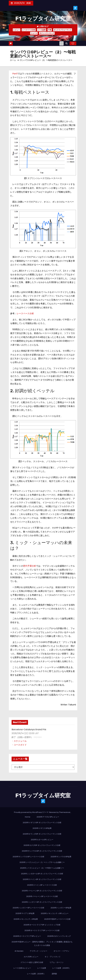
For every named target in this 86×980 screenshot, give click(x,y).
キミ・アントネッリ (53, 957)
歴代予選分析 (30, 566)
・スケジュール (19, 741)
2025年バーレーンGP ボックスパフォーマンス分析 (42, 891)
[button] (67, 43)
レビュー (17, 30)
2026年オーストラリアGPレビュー (27, 936)
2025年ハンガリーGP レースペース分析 (28, 908)
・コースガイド (19, 745)
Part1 (15, 74)
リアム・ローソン (57, 962)
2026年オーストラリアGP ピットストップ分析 (42, 925)
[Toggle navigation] (62, 43)
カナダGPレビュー (31, 957)
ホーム (13, 60)
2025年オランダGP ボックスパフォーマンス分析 (42, 834)
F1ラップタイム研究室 (43, 19)
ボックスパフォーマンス (63, 30)
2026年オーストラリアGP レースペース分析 (42, 930)
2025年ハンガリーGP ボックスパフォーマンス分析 (42, 902)
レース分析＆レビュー (22, 968)
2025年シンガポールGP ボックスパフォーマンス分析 (42, 874)
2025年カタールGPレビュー (42, 840)
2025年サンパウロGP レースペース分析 (28, 857)
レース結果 (42, 30)
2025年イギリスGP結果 (42, 828)
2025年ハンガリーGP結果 (61, 908)
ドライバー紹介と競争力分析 (32, 962)
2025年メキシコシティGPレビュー (55, 913)
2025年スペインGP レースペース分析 (42, 885)
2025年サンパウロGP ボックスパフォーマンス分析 (42, 851)
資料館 (54, 974)
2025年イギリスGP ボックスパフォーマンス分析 (42, 823)
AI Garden (19, 951)
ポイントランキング (47, 33)
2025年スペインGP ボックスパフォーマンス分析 (42, 879)
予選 (50, 30)
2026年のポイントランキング (59, 936)
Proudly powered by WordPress (28, 812)
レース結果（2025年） (62, 968)
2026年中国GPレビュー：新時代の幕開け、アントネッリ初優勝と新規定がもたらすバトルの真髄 (42, 944)
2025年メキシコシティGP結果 (26, 919)
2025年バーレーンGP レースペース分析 (42, 896)
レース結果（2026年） (36, 974)
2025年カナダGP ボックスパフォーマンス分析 (42, 845)
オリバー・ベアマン (61, 951)
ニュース (34, 33)
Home (28, 817)
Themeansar (65, 812)
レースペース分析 (29, 30)
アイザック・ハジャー (38, 951)
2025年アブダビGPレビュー (48, 817)
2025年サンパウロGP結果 (61, 857)
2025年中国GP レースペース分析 (57, 919)
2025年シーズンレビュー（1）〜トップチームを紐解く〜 (42, 862)
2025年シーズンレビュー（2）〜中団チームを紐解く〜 (42, 868)
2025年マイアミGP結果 (25, 913)
